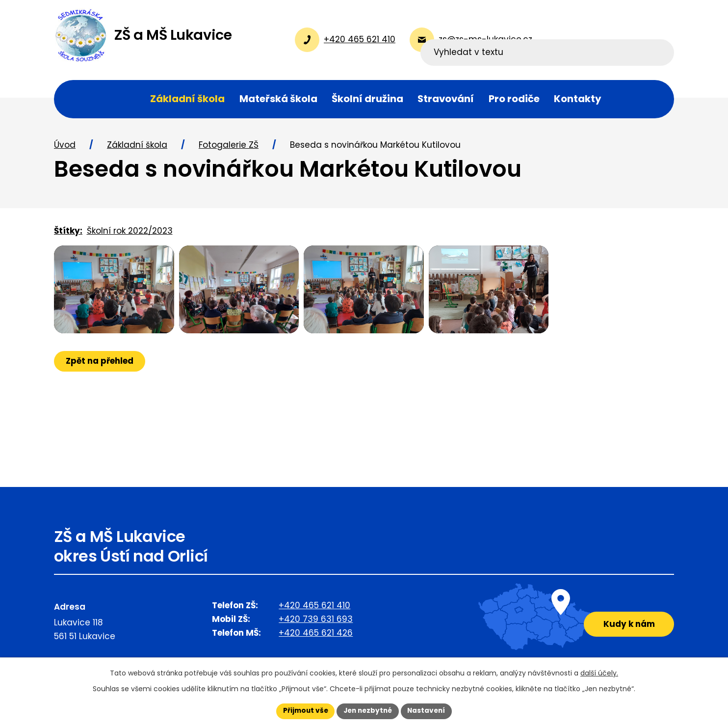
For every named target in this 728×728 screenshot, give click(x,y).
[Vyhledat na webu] (611, 40)
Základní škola (137, 149)
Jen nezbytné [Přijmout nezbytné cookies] (368, 711)
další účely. (599, 673)
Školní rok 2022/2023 (130, 234)
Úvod (65, 149)
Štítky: (68, 234)
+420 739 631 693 (316, 622)
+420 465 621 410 (314, 609)
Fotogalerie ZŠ (229, 149)
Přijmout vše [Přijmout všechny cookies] (303, 711)
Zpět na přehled (101, 375)
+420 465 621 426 (316, 636)
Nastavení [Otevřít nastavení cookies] (429, 711)
